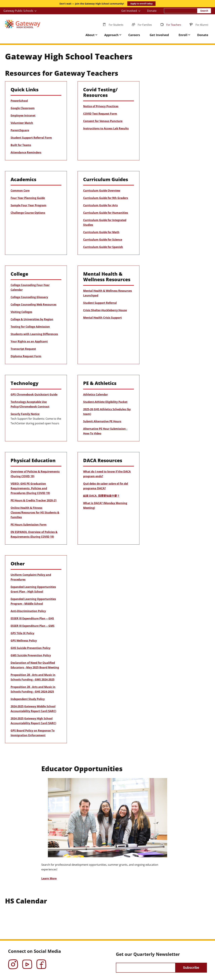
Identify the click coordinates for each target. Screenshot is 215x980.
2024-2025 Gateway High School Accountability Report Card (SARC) (33, 721)
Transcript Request (23, 349)
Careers (134, 35)
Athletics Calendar (95, 394)
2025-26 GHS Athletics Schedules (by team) (107, 412)
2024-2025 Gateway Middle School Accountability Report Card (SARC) (33, 709)
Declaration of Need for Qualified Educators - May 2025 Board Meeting (35, 665)
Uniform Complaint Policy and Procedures (31, 577)
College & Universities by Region (32, 319)
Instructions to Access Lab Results (106, 128)
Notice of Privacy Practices (101, 106)
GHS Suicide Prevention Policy (30, 648)
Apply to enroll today (141, 4)
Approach (111, 35)
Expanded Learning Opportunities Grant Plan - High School (33, 589)
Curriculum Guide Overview (102, 191)
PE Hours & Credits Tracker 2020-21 (34, 500)
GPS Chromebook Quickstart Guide (34, 394)
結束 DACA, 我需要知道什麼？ (101, 496)
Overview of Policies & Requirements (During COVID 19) (35, 474)
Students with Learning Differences (34, 334)
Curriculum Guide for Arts (100, 205)
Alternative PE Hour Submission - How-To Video (105, 431)
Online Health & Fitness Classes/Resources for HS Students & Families (35, 512)
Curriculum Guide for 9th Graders (106, 198)
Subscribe (191, 968)
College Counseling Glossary (29, 297)
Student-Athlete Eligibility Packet (105, 402)
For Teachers (174, 25)
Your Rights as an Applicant (29, 341)
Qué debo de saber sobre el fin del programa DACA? (106, 486)
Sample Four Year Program (28, 205)
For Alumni (202, 25)
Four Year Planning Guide (28, 198)
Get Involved (129, 11)
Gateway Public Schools (18, 11)
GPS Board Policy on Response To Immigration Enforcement (33, 733)
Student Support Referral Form (31, 138)
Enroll (183, 35)
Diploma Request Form (26, 356)
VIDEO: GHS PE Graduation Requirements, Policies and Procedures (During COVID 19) (30, 488)
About (90, 35)
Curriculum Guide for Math (101, 232)
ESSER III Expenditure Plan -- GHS (32, 618)
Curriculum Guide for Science (103, 240)
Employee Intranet (23, 115)
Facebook (41, 962)
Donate (152, 11)
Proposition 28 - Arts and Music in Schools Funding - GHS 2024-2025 (33, 689)
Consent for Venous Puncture (103, 121)
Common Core (20, 191)
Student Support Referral (100, 303)
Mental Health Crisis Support (102, 318)
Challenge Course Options (28, 213)
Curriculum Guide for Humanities (106, 213)
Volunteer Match (22, 123)
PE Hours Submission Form (29, 525)
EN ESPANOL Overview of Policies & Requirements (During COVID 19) (34, 534)
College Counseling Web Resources (34, 305)
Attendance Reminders (26, 152)
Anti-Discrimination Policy (28, 611)
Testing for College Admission (30, 327)
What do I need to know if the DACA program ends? (107, 474)
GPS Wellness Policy (24, 641)
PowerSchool (19, 101)
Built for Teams (21, 145)
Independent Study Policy (28, 699)
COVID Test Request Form (100, 114)
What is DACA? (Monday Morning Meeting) (105, 505)
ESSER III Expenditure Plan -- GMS (33, 626)
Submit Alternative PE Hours (102, 421)
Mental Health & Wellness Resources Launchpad (107, 293)
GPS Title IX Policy (22, 633)
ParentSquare (20, 130)
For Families (145, 25)
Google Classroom (23, 108)
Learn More (49, 878)
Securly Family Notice (25, 414)
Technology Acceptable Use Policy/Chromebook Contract (30, 404)
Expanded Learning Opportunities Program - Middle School (33, 601)
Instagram (13, 962)
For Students (116, 25)
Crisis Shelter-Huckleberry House (105, 310)
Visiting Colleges (21, 312)
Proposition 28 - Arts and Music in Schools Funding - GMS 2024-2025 (33, 677)
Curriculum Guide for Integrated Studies (105, 222)
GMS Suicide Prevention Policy (31, 655)
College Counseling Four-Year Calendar (30, 287)
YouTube (27, 962)
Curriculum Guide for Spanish (103, 247)
